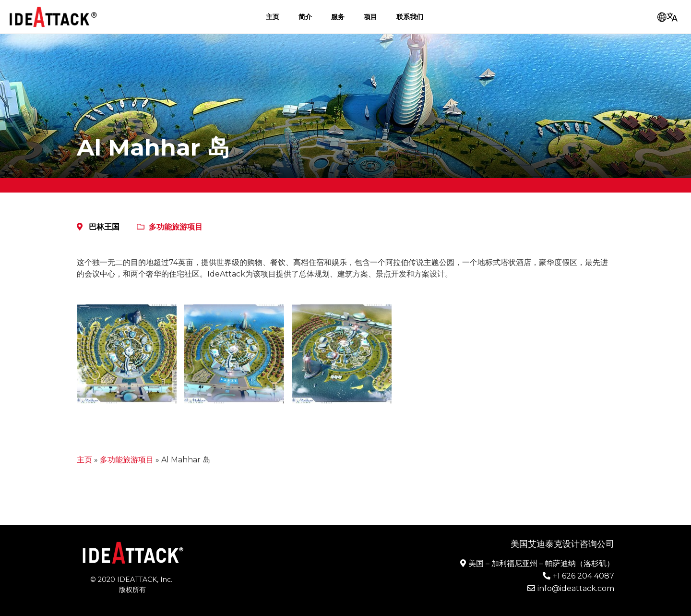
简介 (305, 17)
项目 (370, 17)
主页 (273, 17)
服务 (338, 17)
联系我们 (410, 17)
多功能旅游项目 (176, 227)
